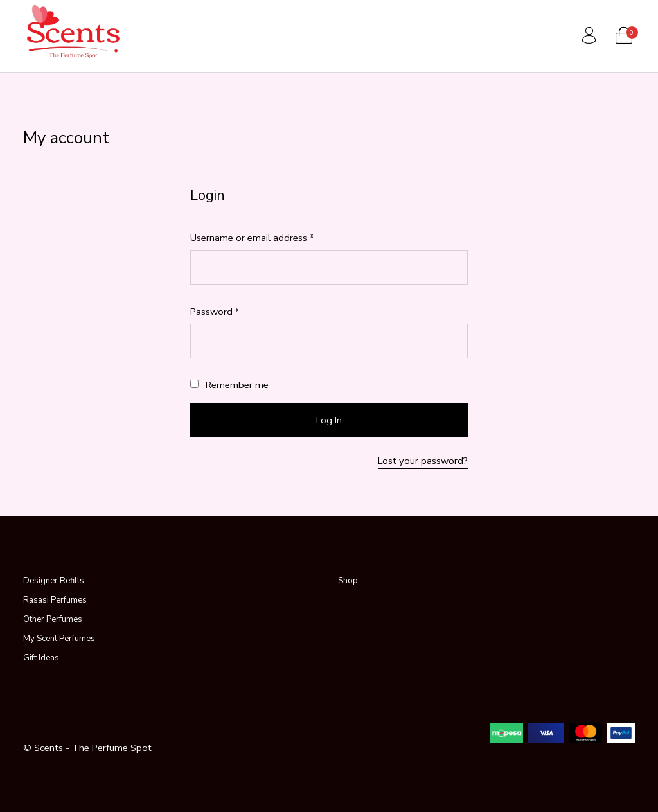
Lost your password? (423, 461)
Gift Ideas (41, 658)
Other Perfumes (53, 619)
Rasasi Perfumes (55, 600)
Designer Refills (54, 581)
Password (234, 311)
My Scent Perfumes (59, 639)
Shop (348, 581)
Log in (329, 420)
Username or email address (271, 237)
